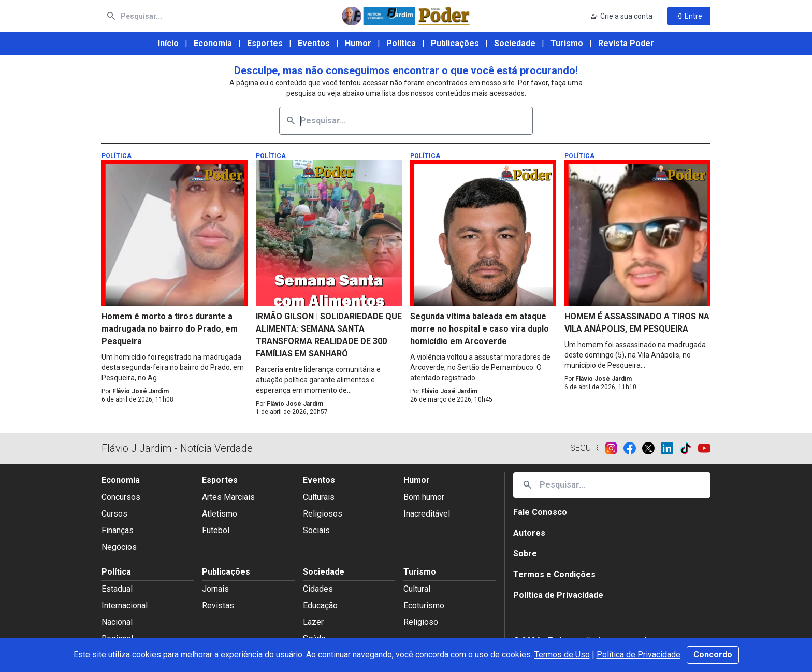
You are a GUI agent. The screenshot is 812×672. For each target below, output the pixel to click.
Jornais (215, 589)
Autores (529, 533)
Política (401, 43)
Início (168, 43)
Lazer (313, 622)
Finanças (118, 530)
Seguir (584, 448)
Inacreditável (427, 514)
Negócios (119, 547)
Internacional (125, 605)
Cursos (114, 514)
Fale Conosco (540, 512)
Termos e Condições (554, 574)
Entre (689, 16)
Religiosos (323, 514)
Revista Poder (626, 43)
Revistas (218, 605)
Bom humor (424, 497)
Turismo (567, 43)
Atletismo (220, 514)
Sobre (525, 554)
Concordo (713, 655)
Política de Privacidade (639, 655)
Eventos (314, 43)
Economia (213, 43)
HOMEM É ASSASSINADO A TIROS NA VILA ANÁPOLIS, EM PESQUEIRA (637, 323)
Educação (320, 605)
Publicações (455, 43)
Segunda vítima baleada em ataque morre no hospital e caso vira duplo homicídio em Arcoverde (480, 329)
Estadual (117, 589)
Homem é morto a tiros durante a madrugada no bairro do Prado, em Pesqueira (170, 329)
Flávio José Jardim (141, 391)
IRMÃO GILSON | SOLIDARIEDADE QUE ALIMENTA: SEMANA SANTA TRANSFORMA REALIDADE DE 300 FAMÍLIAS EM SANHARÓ (329, 335)
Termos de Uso (562, 655)
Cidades (318, 589)
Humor (358, 43)
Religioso (421, 622)
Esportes (265, 43)
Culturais (319, 497)
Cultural (417, 589)
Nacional (117, 622)
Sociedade (515, 43)
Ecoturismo (424, 605)
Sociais (316, 530)
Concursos (121, 497)
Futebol (216, 530)
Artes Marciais (228, 497)
